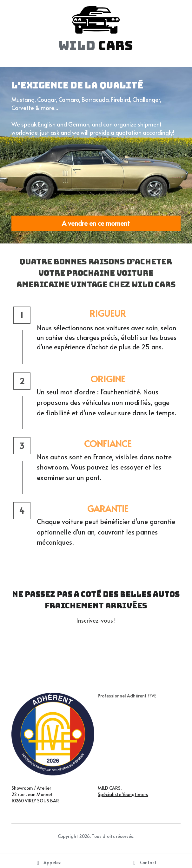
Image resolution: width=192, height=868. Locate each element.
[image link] (96, 19)
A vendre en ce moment (96, 223)
